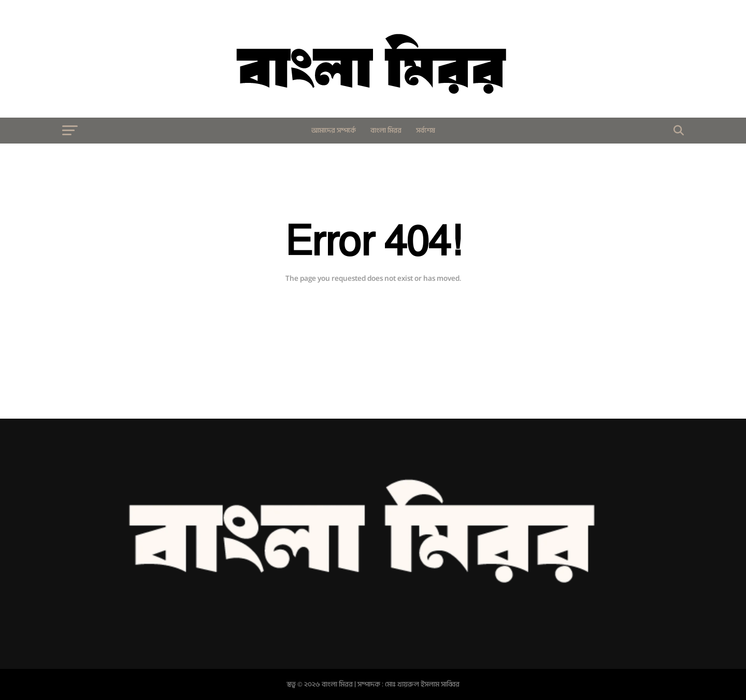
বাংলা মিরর (386, 130)
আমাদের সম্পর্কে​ (334, 130)
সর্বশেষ (426, 130)
